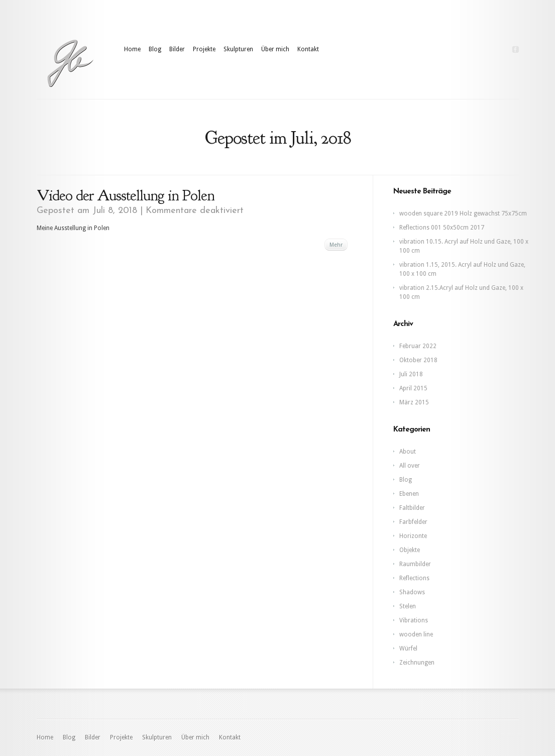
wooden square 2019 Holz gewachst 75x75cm (463, 213)
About (408, 452)
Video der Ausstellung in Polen (126, 195)
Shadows (412, 592)
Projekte (204, 49)
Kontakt (308, 49)
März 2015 (414, 402)
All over (410, 466)
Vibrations (414, 620)
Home (132, 49)
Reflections (414, 578)
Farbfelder (413, 522)
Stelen (408, 606)
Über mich (275, 49)
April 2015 (413, 388)
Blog (155, 49)
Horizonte (413, 536)
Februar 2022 (418, 346)
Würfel (408, 649)
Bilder (177, 49)
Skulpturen (238, 49)
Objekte (410, 550)
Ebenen (409, 494)
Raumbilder (415, 564)
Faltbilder (412, 508)
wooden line (416, 634)
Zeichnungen (417, 663)
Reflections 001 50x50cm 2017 (442, 228)
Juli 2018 (411, 374)
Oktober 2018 (418, 360)
